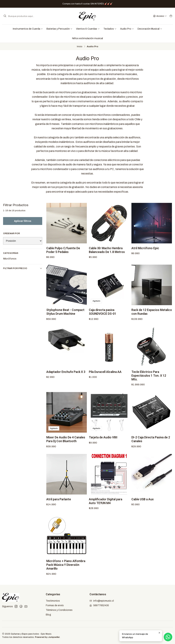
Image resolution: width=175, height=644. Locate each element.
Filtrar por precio (23, 268)
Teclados (110, 29)
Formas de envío (55, 605)
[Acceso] (160, 16)
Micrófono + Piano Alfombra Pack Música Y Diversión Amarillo (66, 569)
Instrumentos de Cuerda (28, 29)
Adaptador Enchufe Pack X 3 (66, 376)
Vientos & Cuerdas (88, 29)
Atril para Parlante (59, 503)
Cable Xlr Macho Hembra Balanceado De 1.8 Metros (107, 254)
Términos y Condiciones (59, 610)
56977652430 (99, 605)
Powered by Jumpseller (47, 637)
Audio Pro (127, 29)
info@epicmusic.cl (102, 601)
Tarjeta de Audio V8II (103, 442)
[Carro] (171, 16)
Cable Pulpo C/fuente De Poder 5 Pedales (63, 254)
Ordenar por (11, 233)
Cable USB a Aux (143, 503)
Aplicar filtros (23, 221)
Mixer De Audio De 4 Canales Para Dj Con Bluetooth (66, 444)
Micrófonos (10, 259)
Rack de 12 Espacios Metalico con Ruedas (152, 316)
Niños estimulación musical (87, 38)
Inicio (80, 47)
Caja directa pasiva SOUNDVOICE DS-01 (103, 316)
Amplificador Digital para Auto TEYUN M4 (106, 505)
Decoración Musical (150, 29)
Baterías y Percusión (59, 29)
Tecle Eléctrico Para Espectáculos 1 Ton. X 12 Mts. (149, 380)
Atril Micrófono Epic (145, 252)
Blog (48, 615)
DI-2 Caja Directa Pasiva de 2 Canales (151, 444)
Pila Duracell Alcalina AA (105, 376)
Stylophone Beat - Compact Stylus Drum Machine (65, 316)
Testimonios (53, 601)
